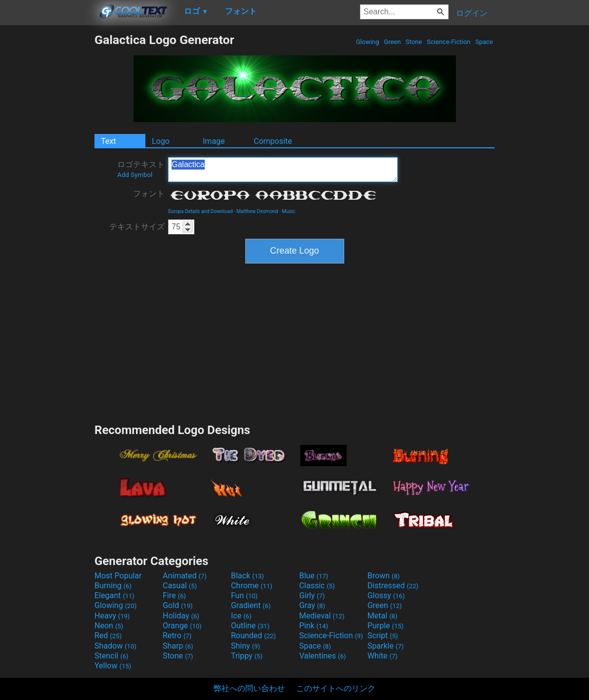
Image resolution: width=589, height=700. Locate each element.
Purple (385, 626)
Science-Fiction (449, 42)
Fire (174, 595)
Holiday (181, 616)
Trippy (247, 656)
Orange (182, 626)
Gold (178, 605)
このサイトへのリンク (336, 688)
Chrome (252, 586)
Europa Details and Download (200, 211)
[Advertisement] (47, 181)
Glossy (386, 595)
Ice (241, 616)
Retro (177, 635)
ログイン (472, 13)
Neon (109, 626)
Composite (273, 141)
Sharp (178, 646)
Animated (185, 576)
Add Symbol (135, 175)
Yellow (113, 666)
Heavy (112, 616)
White (383, 656)
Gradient (251, 605)
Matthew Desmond (257, 211)
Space (484, 42)
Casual (180, 586)
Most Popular (118, 576)
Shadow (115, 646)
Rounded (253, 635)
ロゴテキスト (141, 169)
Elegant (114, 595)
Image (214, 141)
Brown (384, 576)
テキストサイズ (137, 227)
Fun (244, 595)
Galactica (283, 170)
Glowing (368, 42)
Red (108, 635)
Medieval (322, 616)
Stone (414, 42)
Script (383, 635)
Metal (383, 616)
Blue (314, 576)
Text (108, 141)
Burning (113, 586)
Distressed (393, 586)
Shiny (246, 646)
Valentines (323, 656)
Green (392, 42)
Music (289, 211)
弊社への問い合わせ (249, 688)
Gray (312, 605)
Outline (250, 626)
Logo (161, 141)
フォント (149, 194)
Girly (312, 595)
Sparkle (385, 646)
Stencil (111, 656)
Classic (317, 586)
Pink (314, 626)
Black (248, 576)
